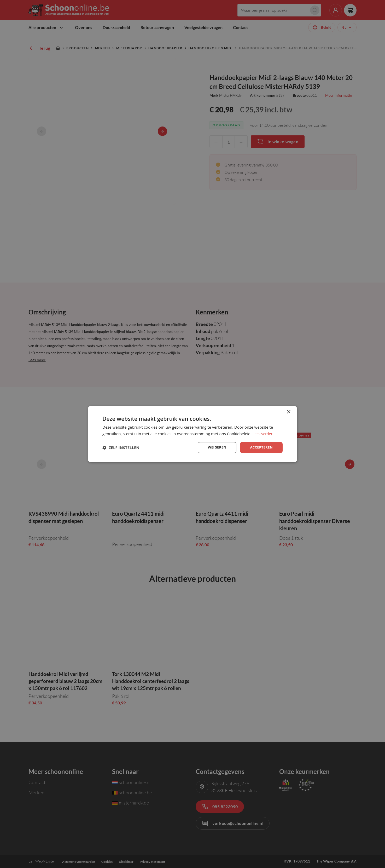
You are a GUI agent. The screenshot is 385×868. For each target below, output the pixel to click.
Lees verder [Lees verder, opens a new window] (263, 433)
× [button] (288, 412)
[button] (121, 447)
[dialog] (192, 434)
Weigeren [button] (215, 447)
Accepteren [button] (261, 447)
